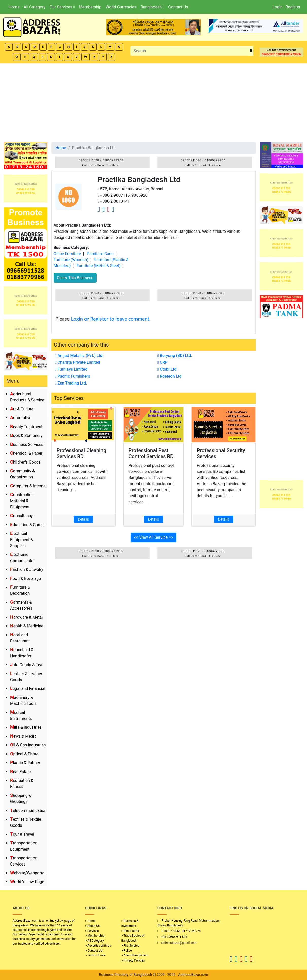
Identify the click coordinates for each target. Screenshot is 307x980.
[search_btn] (251, 51)
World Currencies (121, 7)
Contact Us (178, 7)
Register (293, 7)
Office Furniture (67, 254)
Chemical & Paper (26, 453)
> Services (92, 931)
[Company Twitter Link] (104, 209)
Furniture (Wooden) (71, 260)
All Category (35, 7)
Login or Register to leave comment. (111, 319)
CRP (163, 362)
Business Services (27, 444)
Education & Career (28, 525)
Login (277, 7)
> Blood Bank (130, 931)
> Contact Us (94, 951)
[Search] (189, 51)
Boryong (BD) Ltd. (175, 356)
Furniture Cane (100, 254)
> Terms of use (95, 955)
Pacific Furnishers (73, 376)
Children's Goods (25, 462)
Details (83, 519)
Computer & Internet (29, 486)
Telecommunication (28, 810)
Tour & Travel (22, 834)
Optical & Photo (24, 754)
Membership (90, 7)
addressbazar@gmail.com (179, 943)
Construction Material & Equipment (22, 501)
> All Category (94, 941)
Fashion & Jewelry (27, 570)
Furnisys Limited (71, 369)
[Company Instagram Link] (108, 209)
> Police (127, 951)
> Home (90, 921)
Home (14, 7)
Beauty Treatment (26, 427)
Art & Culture (22, 409)
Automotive (21, 418)
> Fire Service (130, 946)
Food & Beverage (25, 578)
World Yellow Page (27, 882)
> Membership (95, 936)
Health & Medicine (27, 626)
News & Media (23, 736)
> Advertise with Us (98, 946)
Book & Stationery (26, 436)
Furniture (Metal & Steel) (98, 266)
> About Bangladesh (135, 955)
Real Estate (21, 772)
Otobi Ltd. (167, 369)
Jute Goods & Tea (26, 665)
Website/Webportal (28, 873)
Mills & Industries (26, 727)
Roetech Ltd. (170, 376)
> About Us (92, 926)
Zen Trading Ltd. (71, 383)
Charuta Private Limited (78, 362)
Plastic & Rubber (25, 763)
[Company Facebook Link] (99, 209)
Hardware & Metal (26, 617)
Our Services (62, 7)
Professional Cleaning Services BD (81, 453)
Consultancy (21, 516)
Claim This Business (75, 278)
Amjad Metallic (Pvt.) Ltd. (79, 356)
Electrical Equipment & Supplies (22, 540)
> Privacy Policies (133, 960)
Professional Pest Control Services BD (151, 453)
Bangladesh (152, 7)
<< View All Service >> (153, 537)
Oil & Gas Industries (28, 745)
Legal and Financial (28, 689)
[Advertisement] (153, 101)
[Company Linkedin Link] (113, 209)
